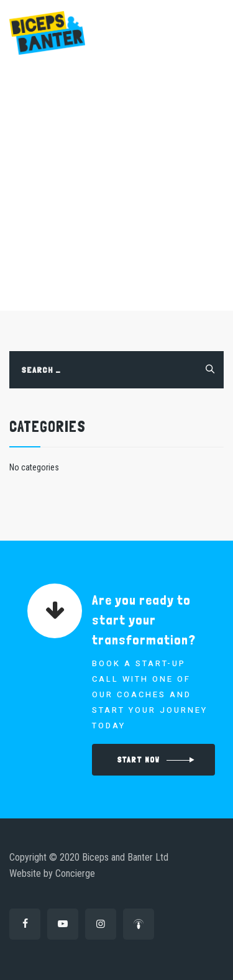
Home (48, 225)
